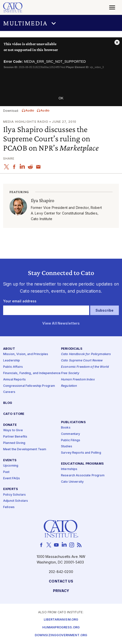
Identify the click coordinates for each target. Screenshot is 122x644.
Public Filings (71, 440)
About (9, 349)
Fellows (9, 507)
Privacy (61, 591)
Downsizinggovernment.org (61, 635)
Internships (69, 469)
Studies (67, 446)
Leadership (12, 361)
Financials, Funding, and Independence (32, 373)
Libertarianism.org (61, 620)
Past (6, 472)
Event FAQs (12, 478)
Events (10, 460)
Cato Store (14, 414)
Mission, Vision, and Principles (26, 354)
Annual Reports (14, 379)
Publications (73, 422)
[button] (61, 23)
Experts (11, 489)
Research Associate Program (83, 475)
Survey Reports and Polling (81, 453)
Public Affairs (13, 367)
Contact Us (61, 581)
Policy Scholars (14, 495)
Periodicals (72, 349)
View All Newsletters (61, 323)
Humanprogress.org (61, 628)
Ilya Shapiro (43, 200)
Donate (10, 425)
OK (61, 98)
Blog (8, 403)
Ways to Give (13, 430)
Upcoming (11, 466)
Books (66, 428)
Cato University (72, 482)
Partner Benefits (15, 437)
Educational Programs (82, 464)
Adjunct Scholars (16, 501)
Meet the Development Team (25, 449)
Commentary (70, 434)
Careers (9, 392)
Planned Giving (14, 443)
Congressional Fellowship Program (29, 386)
